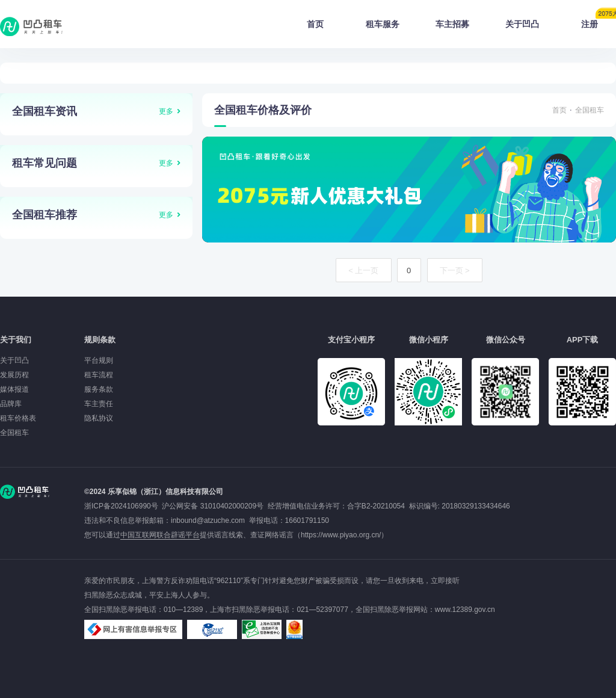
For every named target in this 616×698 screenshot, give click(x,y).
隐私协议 (99, 418)
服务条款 (99, 389)
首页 (315, 24)
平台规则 (99, 360)
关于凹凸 (522, 24)
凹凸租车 (32, 26)
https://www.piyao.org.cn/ (341, 535)
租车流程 (99, 375)
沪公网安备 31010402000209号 (213, 506)
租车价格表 (18, 418)
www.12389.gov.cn (465, 610)
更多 (166, 111)
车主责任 (99, 404)
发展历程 (14, 375)
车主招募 (452, 24)
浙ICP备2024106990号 (123, 506)
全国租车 (590, 110)
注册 (599, 20)
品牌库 (11, 404)
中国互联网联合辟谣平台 (160, 535)
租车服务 (383, 24)
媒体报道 (14, 389)
